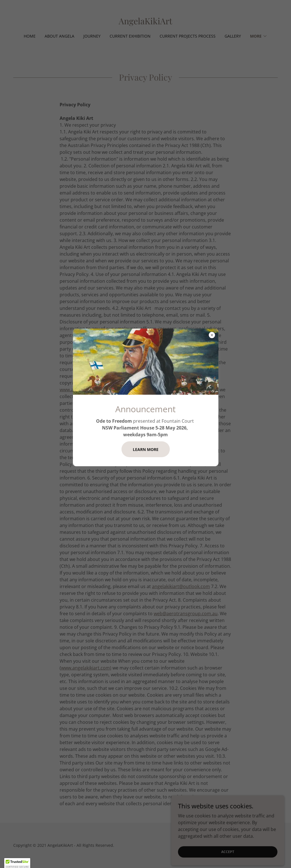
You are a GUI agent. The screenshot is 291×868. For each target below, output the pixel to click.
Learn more (146, 449)
